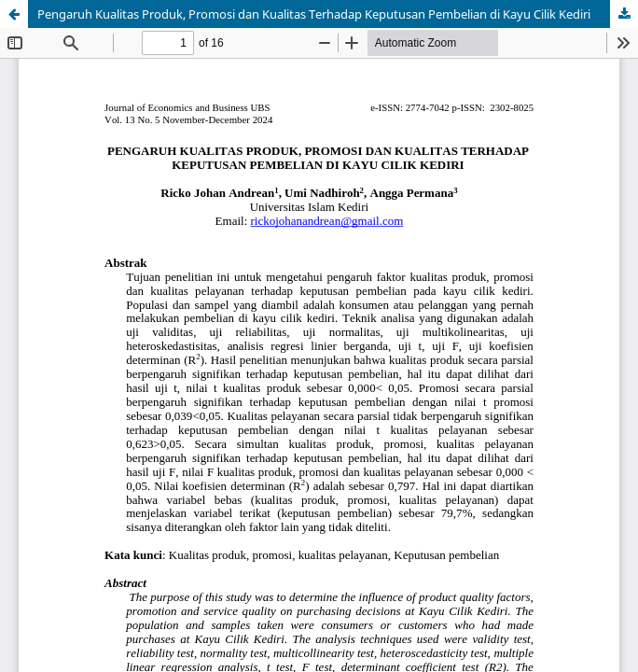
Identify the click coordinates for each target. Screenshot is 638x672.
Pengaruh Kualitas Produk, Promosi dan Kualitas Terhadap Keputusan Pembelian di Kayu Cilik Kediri (314, 14)
